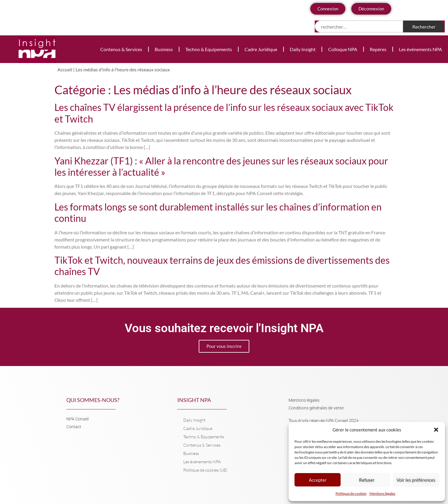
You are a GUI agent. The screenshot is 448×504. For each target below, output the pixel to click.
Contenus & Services (121, 49)
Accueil (65, 69)
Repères (378, 49)
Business (164, 49)
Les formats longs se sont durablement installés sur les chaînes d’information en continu (218, 212)
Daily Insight (303, 49)
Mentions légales (382, 493)
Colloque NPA (343, 49)
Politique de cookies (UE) (205, 470)
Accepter (318, 480)
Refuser (367, 480)
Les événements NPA (420, 49)
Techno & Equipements (209, 49)
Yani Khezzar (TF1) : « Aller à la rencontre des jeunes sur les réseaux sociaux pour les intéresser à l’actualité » (221, 166)
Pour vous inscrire (224, 346)
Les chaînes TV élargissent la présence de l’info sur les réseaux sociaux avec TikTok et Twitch (224, 113)
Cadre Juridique (261, 49)
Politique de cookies (351, 493)
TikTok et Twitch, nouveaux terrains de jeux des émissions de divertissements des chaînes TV (222, 266)
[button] (436, 430)
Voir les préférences (416, 480)
